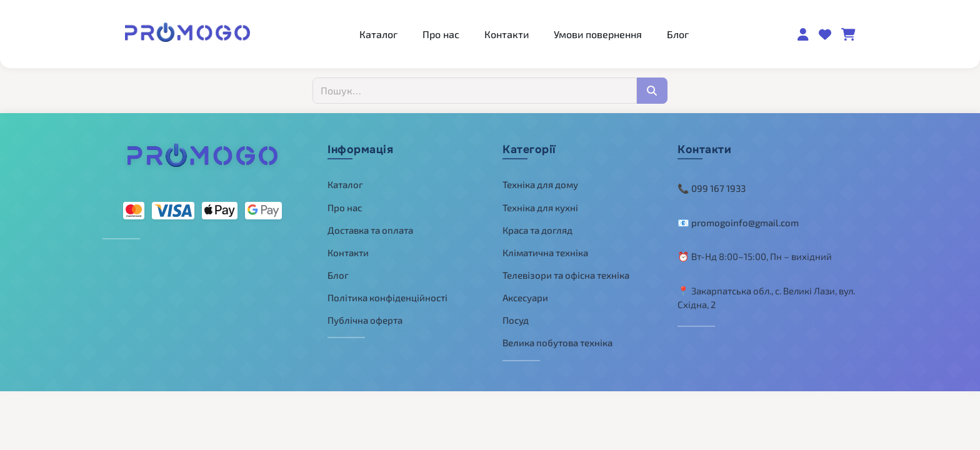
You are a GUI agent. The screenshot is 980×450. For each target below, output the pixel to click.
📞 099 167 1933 (712, 188)
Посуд (516, 320)
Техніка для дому (540, 184)
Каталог (378, 34)
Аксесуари (525, 297)
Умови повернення (598, 34)
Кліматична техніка (545, 252)
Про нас (441, 34)
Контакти (507, 34)
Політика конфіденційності (387, 297)
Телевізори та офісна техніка (566, 275)
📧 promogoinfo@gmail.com (738, 222)
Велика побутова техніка (557, 342)
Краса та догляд (537, 230)
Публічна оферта (365, 320)
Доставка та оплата (370, 230)
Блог (678, 34)
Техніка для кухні (540, 207)
